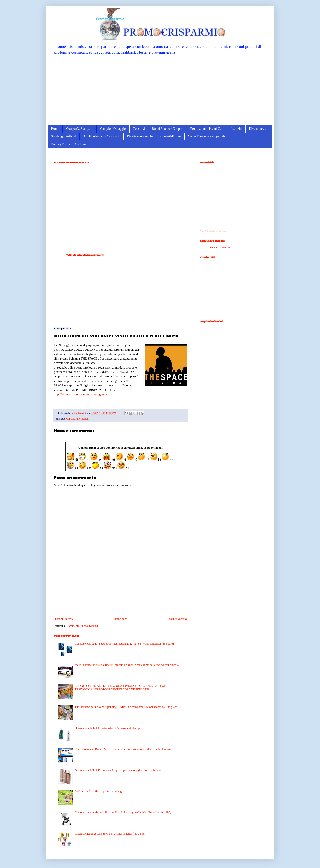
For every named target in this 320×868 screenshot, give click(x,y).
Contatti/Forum (171, 136)
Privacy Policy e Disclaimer (70, 144)
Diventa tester (258, 129)
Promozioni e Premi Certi (207, 129)
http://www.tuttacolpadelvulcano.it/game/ (80, 394)
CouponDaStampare (80, 129)
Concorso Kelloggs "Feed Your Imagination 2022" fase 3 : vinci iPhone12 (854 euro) (124, 644)
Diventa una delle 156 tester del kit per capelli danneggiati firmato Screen (118, 770)
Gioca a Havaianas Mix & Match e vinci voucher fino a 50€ (110, 834)
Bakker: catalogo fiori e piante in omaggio (99, 791)
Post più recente (64, 619)
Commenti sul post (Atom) (82, 626)
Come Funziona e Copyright (207, 136)
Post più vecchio (177, 619)
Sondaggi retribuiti (64, 136)
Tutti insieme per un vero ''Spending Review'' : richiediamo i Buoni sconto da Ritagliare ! (127, 707)
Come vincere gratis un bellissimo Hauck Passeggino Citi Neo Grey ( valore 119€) (123, 813)
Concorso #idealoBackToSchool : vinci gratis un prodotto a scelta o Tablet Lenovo (123, 749)
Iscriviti (237, 129)
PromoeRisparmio (219, 247)
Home (55, 129)
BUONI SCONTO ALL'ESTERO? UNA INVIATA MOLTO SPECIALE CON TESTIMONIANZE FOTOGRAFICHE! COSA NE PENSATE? (120, 688)
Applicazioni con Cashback (101, 136)
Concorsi (139, 129)
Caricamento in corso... (214, 231)
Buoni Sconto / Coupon (167, 129)
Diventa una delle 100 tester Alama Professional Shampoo (109, 728)
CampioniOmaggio (113, 129)
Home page (120, 619)
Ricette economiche (140, 136)
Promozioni (83, 419)
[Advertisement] (160, 90)
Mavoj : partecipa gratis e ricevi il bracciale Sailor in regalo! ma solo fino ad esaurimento (127, 665)
